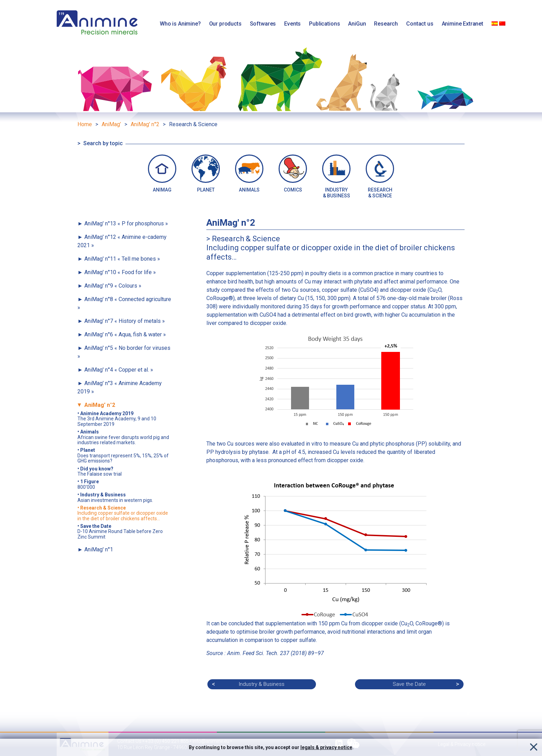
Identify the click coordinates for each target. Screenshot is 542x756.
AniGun (357, 24)
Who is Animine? (180, 24)
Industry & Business (262, 684)
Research (386, 24)
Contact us (420, 24)
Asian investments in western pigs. (115, 497)
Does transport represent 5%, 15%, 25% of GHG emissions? (123, 456)
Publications (324, 24)
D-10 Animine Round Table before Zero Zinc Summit (120, 532)
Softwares (263, 24)
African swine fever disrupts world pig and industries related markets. (123, 437)
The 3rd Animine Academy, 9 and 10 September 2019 (117, 419)
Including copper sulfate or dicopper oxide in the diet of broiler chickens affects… (123, 513)
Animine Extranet (462, 24)
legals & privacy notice (326, 747)
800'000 (88, 484)
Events (292, 24)
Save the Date (409, 684)
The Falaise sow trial (100, 472)
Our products (225, 24)
